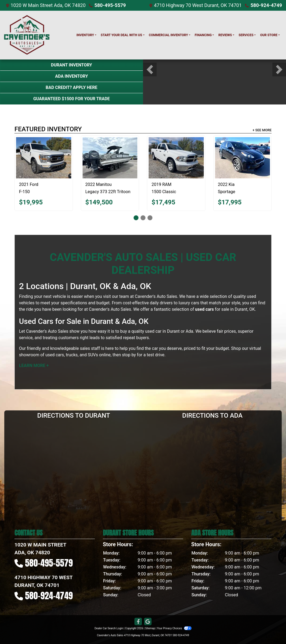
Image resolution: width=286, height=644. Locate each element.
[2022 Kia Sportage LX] (243, 158)
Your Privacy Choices (174, 628)
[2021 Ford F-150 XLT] (44, 158)
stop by (129, 355)
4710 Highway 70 (173, 5)
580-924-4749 (266, 5)
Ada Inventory (72, 76)
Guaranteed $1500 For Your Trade (71, 99)
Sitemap (150, 628)
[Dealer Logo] (27, 35)
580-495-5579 (110, 5)
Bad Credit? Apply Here (71, 87)
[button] (150, 70)
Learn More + (34, 366)
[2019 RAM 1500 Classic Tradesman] (176, 158)
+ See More (262, 130)
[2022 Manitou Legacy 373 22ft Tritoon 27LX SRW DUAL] (110, 158)
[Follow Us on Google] (148, 622)
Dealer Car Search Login (109, 628)
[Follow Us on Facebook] (138, 622)
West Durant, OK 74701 (217, 5)
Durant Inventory (71, 65)
